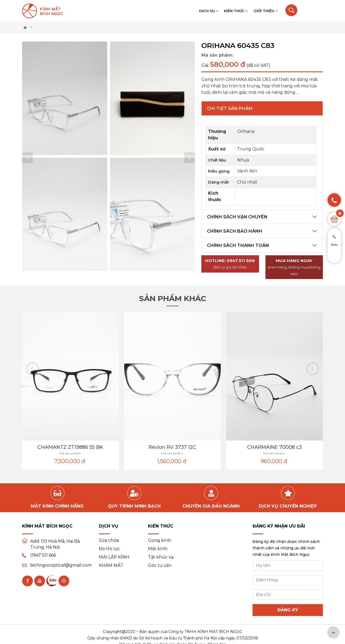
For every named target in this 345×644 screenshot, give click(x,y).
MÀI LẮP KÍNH (114, 557)
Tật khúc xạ (161, 557)
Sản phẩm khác (173, 298)
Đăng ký (288, 610)
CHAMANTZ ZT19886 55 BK (70, 447)
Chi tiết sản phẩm (230, 109)
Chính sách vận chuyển (237, 217)
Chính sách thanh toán (238, 245)
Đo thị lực (109, 549)
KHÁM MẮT (111, 566)
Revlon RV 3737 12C (172, 447)
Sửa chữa (109, 540)
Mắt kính (158, 549)
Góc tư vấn (160, 566)
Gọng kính (160, 540)
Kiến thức (236, 11)
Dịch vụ (209, 11)
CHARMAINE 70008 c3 (275, 447)
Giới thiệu (266, 11)
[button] (27, 158)
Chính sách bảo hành (235, 231)
